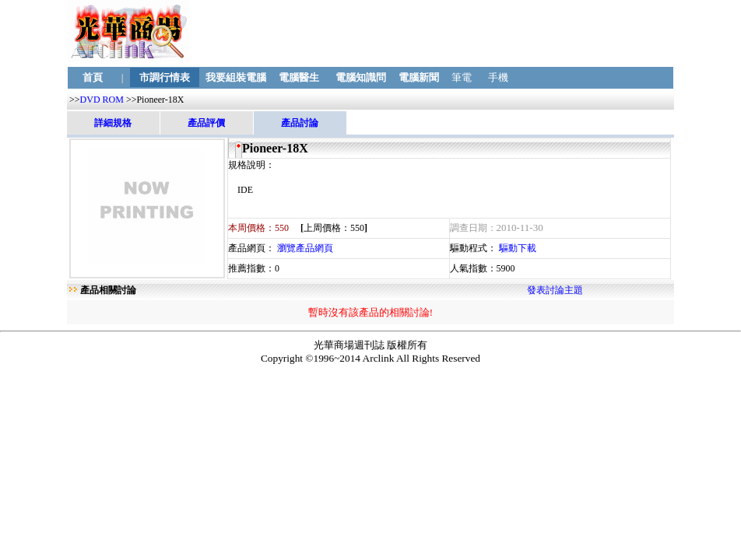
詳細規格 (113, 123)
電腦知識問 (360, 77)
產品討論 (300, 123)
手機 (499, 77)
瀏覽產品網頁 (305, 248)
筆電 (461, 77)
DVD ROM (102, 100)
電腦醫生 (299, 77)
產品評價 (206, 123)
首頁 (93, 77)
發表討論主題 (555, 290)
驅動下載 (518, 248)
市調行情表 (165, 77)
